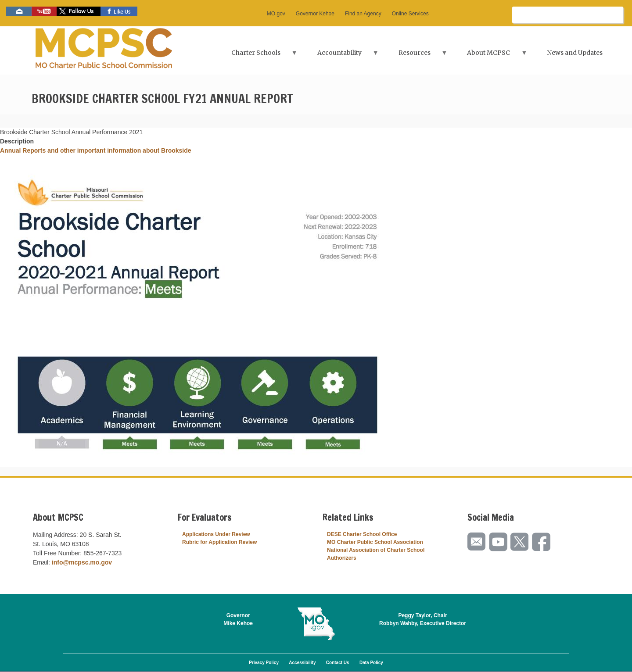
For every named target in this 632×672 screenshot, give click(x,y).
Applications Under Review (216, 534)
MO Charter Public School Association (375, 542)
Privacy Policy (264, 663)
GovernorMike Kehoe (238, 619)
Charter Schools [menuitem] (257, 55)
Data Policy (371, 663)
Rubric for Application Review (219, 542)
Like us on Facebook (119, 11)
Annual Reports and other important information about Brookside (96, 150)
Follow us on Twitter (79, 11)
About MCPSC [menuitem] (490, 55)
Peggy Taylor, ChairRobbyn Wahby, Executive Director (423, 619)
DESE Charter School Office (362, 534)
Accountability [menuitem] (340, 55)
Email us (19, 11)
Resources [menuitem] (415, 55)
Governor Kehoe (315, 14)
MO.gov (276, 14)
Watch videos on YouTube (44, 11)
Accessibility (302, 663)
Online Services (410, 14)
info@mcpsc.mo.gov (82, 562)
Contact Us (338, 663)
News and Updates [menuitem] (575, 53)
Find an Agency (363, 14)
